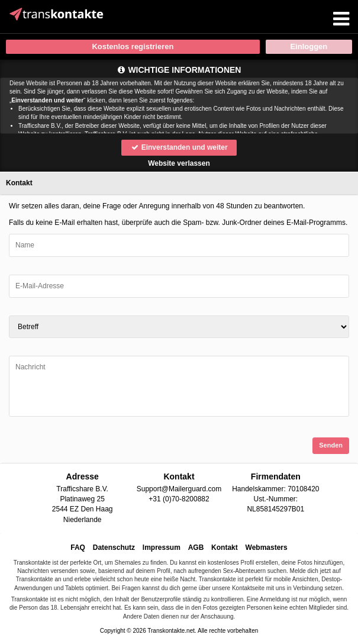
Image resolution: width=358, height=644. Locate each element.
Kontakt (225, 548)
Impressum (162, 548)
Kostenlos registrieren (133, 46)
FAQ (78, 548)
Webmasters (267, 548)
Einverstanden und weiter (179, 147)
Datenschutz (114, 548)
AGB (196, 548)
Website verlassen (179, 163)
